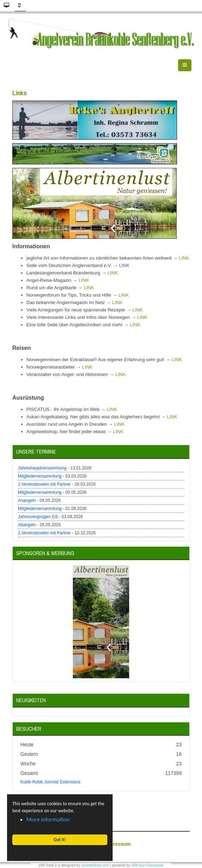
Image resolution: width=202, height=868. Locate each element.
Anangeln (27, 500)
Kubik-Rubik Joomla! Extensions (50, 782)
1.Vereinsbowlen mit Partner (44, 484)
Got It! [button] (60, 840)
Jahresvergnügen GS (38, 517)
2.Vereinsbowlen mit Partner (44, 533)
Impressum (117, 844)
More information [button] (48, 820)
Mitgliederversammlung (40, 476)
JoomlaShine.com (95, 865)
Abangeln (27, 525)
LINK (184, 258)
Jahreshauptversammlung (42, 468)
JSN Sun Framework (147, 865)
